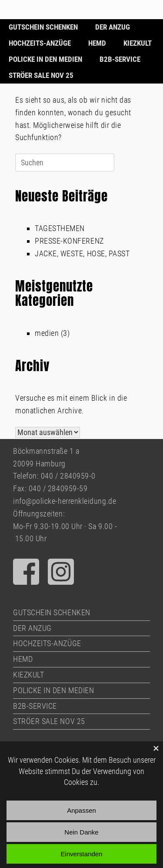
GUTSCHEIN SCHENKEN (43, 27)
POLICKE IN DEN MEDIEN (45, 59)
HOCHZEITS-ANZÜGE (40, 43)
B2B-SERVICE (120, 59)
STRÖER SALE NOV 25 (41, 75)
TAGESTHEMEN (60, 228)
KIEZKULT (138, 43)
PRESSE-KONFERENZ (69, 241)
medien (47, 333)
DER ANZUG (113, 27)
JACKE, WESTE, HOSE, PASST (82, 253)
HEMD (97, 43)
